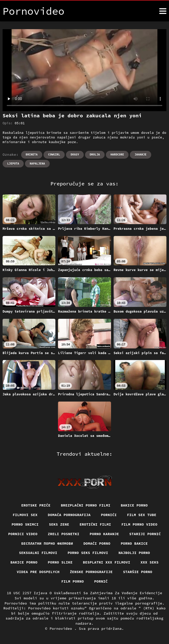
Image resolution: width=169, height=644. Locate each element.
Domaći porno (97, 543)
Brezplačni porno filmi (86, 505)
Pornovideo (62, 629)
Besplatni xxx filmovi (107, 562)
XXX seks (150, 562)
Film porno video (139, 524)
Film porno (73, 581)
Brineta (32, 154)
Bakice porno (134, 505)
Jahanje (140, 154)
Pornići (109, 515)
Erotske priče (36, 505)
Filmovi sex (25, 515)
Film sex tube (142, 515)
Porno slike (60, 562)
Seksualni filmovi (38, 553)
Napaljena (37, 164)
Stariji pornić (145, 534)
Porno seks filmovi (88, 553)
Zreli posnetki (64, 534)
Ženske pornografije (91, 572)
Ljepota (13, 164)
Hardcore (117, 154)
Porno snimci (25, 524)
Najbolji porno (134, 553)
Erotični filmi (95, 524)
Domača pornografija (69, 515)
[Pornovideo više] (163, 11)
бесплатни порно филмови (47, 543)
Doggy (75, 154)
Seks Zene (59, 524)
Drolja (95, 154)
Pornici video (23, 534)
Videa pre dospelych (38, 572)
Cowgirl (54, 154)
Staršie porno (138, 572)
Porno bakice (134, 543)
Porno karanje (104, 534)
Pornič (101, 581)
